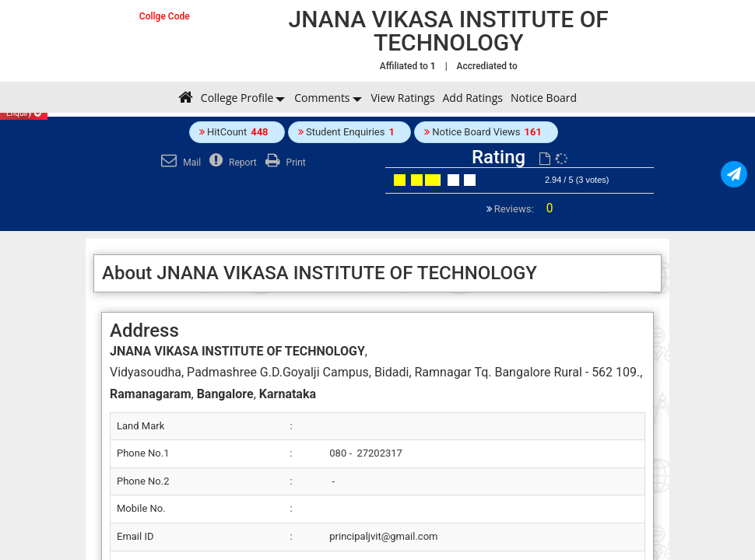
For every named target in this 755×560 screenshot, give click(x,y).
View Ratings (403, 98)
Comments (322, 98)
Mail (179, 163)
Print (284, 163)
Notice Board (544, 98)
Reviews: (523, 209)
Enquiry (24, 113)
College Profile (237, 98)
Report (231, 163)
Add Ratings (473, 98)
